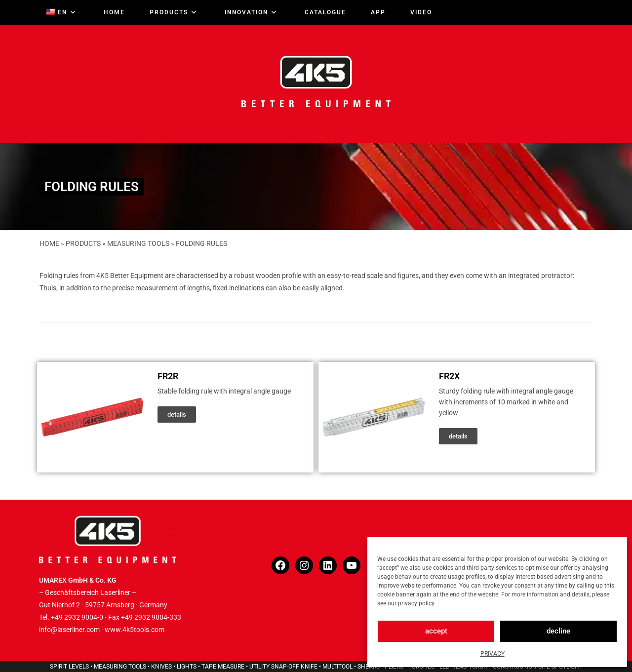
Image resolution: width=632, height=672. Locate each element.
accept (436, 631)
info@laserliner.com (69, 630)
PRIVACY (493, 654)
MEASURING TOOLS (138, 243)
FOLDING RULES (201, 243)
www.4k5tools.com (135, 630)
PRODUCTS (83, 243)
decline (558, 631)
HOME (49, 243)
